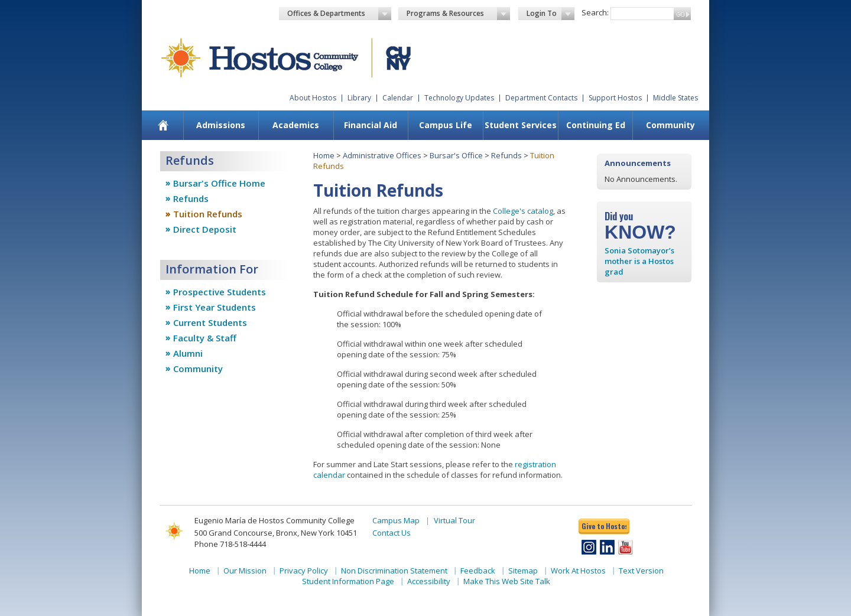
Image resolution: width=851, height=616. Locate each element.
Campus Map (396, 520)
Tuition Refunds (208, 214)
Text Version (641, 571)
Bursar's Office (456, 155)
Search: (595, 12)
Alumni (188, 353)
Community (670, 125)
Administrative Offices (382, 155)
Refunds (191, 198)
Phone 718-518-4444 (230, 544)
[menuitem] (163, 125)
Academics (296, 125)
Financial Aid (371, 125)
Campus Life (446, 125)
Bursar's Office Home (219, 183)
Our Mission (245, 571)
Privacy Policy (304, 571)
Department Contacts (541, 98)
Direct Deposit (205, 229)
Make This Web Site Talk (507, 581)
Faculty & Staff (205, 338)
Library (359, 98)
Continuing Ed (596, 125)
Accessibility (429, 581)
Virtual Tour (454, 520)
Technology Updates (459, 98)
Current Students (210, 322)
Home (324, 155)
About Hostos (313, 98)
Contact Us (392, 533)
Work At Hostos (578, 571)
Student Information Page (348, 581)
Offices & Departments (339, 14)
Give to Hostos (604, 526)
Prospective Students (220, 292)
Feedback (478, 571)
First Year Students (215, 307)
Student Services (521, 125)
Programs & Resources (459, 14)
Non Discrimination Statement (394, 571)
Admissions (221, 125)
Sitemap (523, 571)
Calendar (398, 98)
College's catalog (523, 211)
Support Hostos (615, 98)
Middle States (675, 98)
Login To (550, 14)
